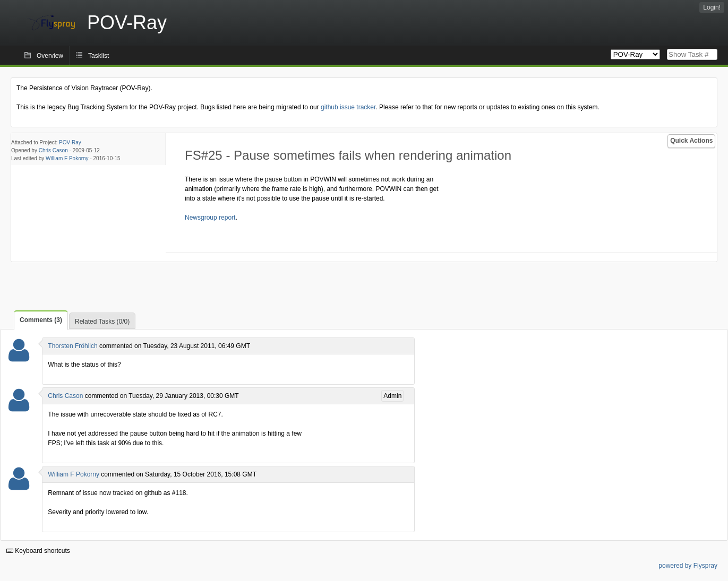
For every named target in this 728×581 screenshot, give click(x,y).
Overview (50, 56)
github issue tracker (348, 107)
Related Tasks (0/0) (102, 322)
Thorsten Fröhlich (72, 346)
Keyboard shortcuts (38, 551)
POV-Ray (70, 142)
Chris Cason (53, 150)
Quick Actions (691, 141)
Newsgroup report (210, 218)
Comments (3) (41, 320)
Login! (712, 7)
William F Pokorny (67, 158)
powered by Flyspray (688, 566)
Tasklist (99, 56)
